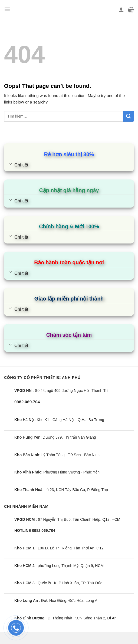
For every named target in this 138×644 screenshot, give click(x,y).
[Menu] (7, 9)
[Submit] (129, 116)
